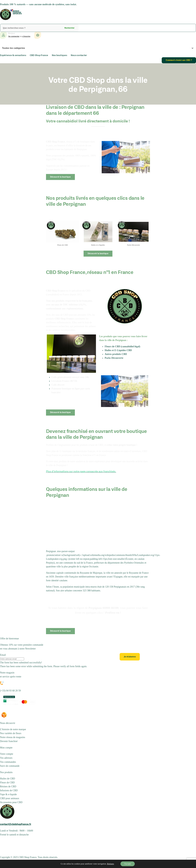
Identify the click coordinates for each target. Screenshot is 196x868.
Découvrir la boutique (60, 177)
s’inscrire (26, 36)
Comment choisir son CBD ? (179, 60)
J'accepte (128, 864)
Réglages (110, 864)
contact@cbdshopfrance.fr (16, 824)
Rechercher (69, 28)
